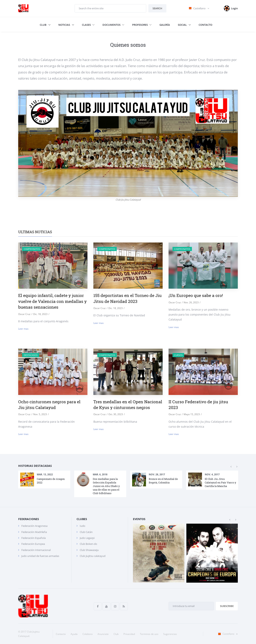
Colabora (88, 634)
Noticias (64, 25)
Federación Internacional (36, 550)
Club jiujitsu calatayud (93, 556)
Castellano (227, 634)
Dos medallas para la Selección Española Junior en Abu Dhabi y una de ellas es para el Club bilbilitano (106, 486)
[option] (44, 479)
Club (43, 25)
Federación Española (34, 538)
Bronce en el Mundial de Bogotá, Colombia (163, 481)
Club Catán (86, 532)
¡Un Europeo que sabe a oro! (196, 295)
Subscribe (227, 606)
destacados (31, 355)
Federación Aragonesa (34, 526)
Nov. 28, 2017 (157, 474)
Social (183, 25)
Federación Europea (33, 544)
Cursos (178, 355)
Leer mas (23, 329)
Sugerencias (170, 634)
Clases (88, 25)
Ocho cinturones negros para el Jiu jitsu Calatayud (49, 405)
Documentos (113, 25)
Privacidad (129, 634)
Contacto (205, 25)
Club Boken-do (88, 544)
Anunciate (103, 634)
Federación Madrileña (34, 532)
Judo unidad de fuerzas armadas (40, 556)
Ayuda (74, 634)
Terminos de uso (149, 634)
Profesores (142, 25)
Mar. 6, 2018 (100, 474)
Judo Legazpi (87, 538)
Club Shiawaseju (89, 550)
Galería (165, 25)
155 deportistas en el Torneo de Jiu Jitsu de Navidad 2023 (128, 298)
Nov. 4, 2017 (212, 474)
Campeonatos (32, 249)
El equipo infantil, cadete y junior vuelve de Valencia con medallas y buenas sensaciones (52, 301)
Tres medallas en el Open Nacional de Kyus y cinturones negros (128, 405)
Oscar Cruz (24, 314)
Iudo (82, 526)
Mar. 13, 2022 (45, 474)
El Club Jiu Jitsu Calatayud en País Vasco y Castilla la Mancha (220, 482)
